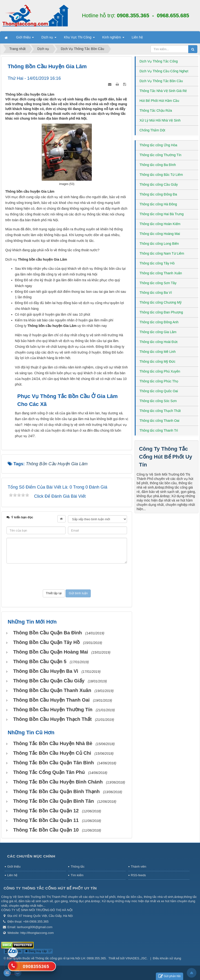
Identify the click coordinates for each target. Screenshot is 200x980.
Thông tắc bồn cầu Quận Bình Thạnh (56, 791)
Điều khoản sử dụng (167, 958)
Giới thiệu (14, 867)
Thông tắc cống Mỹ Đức (158, 361)
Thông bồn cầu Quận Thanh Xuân (52, 690)
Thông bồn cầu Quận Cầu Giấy (49, 681)
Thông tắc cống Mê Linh (158, 352)
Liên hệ (12, 875)
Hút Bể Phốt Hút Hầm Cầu (159, 101)
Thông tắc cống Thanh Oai (159, 421)
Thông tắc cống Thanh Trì (159, 430)
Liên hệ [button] (137, 37)
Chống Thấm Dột (152, 130)
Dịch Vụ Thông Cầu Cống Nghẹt (164, 71)
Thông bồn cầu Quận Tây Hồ (46, 642)
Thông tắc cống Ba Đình (158, 165)
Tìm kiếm (77, 875)
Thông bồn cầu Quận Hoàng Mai (51, 652)
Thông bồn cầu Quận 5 (40, 661)
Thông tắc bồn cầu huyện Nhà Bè (53, 743)
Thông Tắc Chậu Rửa (156, 110)
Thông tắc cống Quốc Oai (159, 391)
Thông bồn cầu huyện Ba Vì (46, 671)
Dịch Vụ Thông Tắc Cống (159, 61)
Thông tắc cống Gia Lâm (158, 332)
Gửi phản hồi (170, 976)
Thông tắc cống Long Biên (159, 244)
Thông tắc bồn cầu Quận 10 (46, 830)
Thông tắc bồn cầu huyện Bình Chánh (58, 782)
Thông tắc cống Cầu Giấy (159, 184)
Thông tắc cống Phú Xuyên (160, 371)
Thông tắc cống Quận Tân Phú (49, 772)
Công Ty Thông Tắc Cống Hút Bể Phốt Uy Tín (166, 457)
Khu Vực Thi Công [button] (79, 39)
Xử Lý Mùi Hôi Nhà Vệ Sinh (160, 120)
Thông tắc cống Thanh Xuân (161, 273)
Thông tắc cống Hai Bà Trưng (162, 214)
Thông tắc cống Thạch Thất (160, 411)
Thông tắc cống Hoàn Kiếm (160, 224)
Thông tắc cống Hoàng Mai (160, 234)
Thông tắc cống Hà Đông (158, 204)
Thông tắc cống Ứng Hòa (158, 145)
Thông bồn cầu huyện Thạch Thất (52, 719)
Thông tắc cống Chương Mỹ (161, 302)
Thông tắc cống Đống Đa (158, 194)
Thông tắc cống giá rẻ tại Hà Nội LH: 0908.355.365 (71, 958)
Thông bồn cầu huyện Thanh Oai (51, 700)
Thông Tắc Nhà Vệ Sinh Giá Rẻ (163, 91)
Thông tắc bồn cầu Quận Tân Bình (54, 763)
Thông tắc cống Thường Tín (160, 155)
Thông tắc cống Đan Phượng (161, 312)
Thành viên (139, 867)
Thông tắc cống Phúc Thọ (159, 381)
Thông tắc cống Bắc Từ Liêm (161, 175)
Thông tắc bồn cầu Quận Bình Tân (54, 801)
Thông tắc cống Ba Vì (156, 293)
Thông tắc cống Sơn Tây (158, 283)
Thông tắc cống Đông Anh (159, 322)
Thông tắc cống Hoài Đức (159, 342)
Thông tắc (78, 867)
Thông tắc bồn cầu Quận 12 (46, 811)
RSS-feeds (138, 875)
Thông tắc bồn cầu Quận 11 (46, 820)
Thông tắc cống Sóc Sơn (158, 401)
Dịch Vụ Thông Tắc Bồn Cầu (161, 81)
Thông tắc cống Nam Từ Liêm (162, 253)
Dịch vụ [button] (49, 39)
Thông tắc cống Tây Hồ (157, 263)
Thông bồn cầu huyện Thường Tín (53, 710)
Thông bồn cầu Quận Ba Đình (48, 633)
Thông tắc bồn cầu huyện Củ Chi (52, 753)
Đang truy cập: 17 (38, 951)
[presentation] (67, 576)
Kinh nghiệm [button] (113, 39)
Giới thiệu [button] (25, 39)
